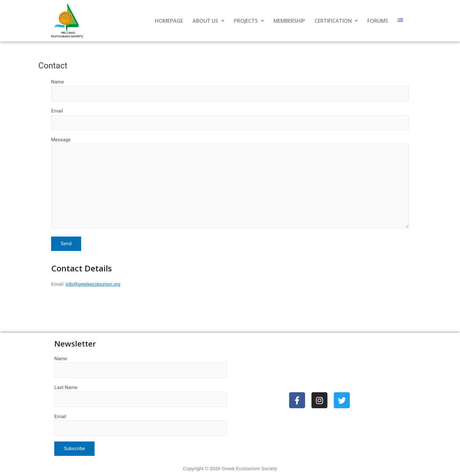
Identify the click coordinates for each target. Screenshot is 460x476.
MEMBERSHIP (289, 21)
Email (230, 120)
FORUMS (378, 21)
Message (230, 186)
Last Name (141, 395)
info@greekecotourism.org (94, 288)
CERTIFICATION (336, 21)
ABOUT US (208, 21)
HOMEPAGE (169, 21)
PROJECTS (249, 21)
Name (230, 90)
